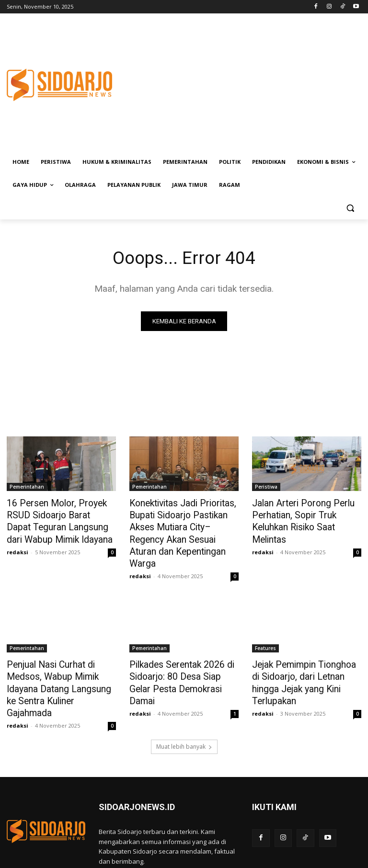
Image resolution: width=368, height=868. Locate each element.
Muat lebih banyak (184, 710)
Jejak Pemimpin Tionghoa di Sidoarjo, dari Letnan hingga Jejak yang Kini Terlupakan (303, 656)
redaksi (17, 547)
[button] (350, 208)
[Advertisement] (249, 85)
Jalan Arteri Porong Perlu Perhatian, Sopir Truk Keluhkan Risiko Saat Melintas (306, 514)
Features (265, 630)
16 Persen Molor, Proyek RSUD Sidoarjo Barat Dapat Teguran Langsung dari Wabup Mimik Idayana (61, 519)
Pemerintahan (27, 488)
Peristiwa (266, 488)
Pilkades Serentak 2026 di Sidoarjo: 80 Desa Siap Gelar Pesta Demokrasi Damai (181, 656)
